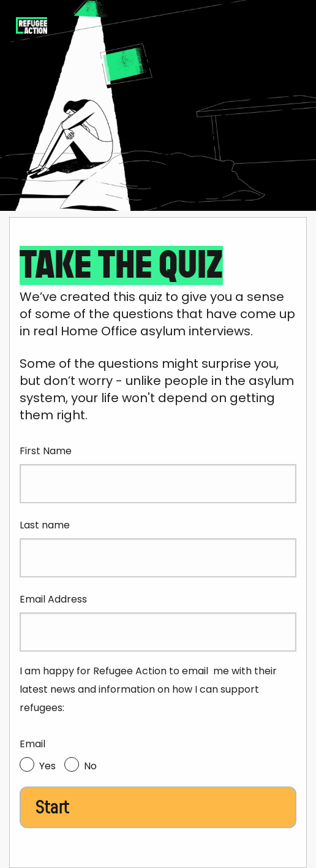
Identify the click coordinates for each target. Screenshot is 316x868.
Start (52, 807)
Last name (45, 525)
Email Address (53, 599)
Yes (47, 766)
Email (32, 744)
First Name (46, 451)
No (90, 766)
